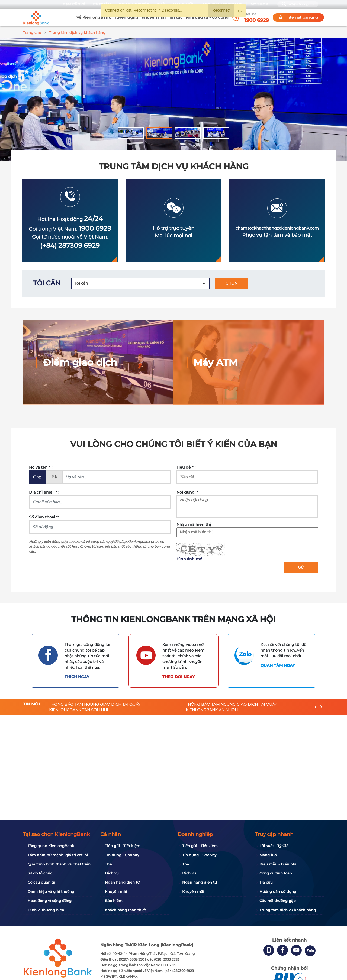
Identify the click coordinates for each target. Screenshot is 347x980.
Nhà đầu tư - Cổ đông (207, 17)
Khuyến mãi (154, 17)
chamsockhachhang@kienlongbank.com (277, 227)
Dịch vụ (112, 873)
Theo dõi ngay (179, 676)
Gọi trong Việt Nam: (70, 228)
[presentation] (315, 706)
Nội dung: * (187, 491)
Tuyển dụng (126, 17)
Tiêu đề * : (186, 466)
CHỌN (232, 282)
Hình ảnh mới (190, 558)
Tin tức (176, 17)
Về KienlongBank (94, 17)
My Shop (259, 4)
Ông (37, 476)
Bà (54, 476)
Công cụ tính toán (276, 873)
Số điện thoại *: (44, 516)
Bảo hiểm (114, 901)
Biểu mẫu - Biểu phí (278, 864)
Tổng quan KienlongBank (51, 846)
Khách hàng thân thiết (125, 910)
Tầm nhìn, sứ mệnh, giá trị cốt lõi (58, 855)
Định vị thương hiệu (46, 910)
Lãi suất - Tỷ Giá (274, 846)
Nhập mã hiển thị (194, 524)
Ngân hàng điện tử (122, 882)
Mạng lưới (269, 855)
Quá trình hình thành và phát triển (59, 864)
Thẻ (108, 864)
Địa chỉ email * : (44, 491)
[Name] (116, 476)
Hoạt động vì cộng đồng (50, 901)
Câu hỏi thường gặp (278, 901)
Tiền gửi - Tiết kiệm (123, 846)
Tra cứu (266, 882)
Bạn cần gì (74, 4)
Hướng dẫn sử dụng (278, 891)
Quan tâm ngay (278, 665)
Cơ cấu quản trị (41, 882)
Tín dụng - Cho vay (122, 855)
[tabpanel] (173, 99)
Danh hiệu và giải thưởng (51, 891)
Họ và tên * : (41, 466)
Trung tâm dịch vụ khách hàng (288, 910)
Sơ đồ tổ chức (40, 873)
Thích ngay (77, 676)
